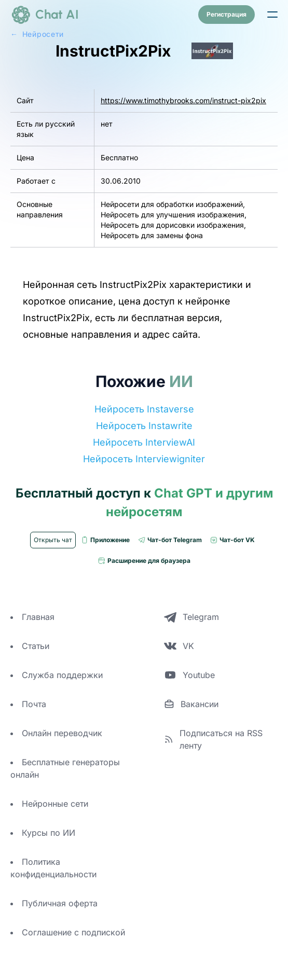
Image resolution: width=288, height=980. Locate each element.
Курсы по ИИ (49, 833)
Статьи (36, 646)
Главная (38, 617)
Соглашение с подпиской (73, 932)
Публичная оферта (60, 903)
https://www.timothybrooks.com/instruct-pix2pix (183, 100)
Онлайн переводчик (62, 733)
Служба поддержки (62, 675)
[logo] (45, 15)
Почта (34, 704)
